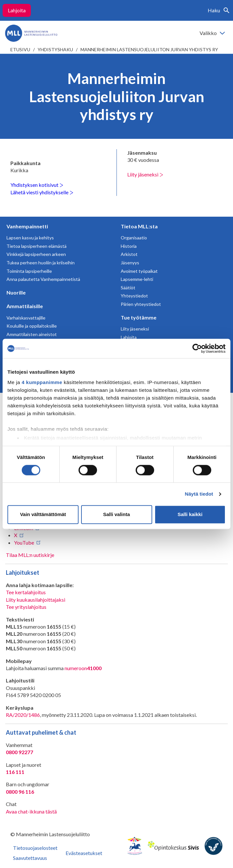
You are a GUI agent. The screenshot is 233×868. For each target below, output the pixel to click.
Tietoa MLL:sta (139, 226)
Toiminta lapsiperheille (29, 271)
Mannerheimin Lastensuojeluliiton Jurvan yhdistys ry (149, 49)
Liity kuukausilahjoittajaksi (36, 600)
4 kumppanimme (42, 382)
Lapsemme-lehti (137, 279)
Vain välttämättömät (43, 515)
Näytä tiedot (199, 494)
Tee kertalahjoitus (26, 592)
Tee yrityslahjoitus (26, 607)
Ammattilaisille (25, 306)
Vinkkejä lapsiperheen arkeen (36, 254)
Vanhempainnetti (27, 226)
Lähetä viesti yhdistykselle (42, 192)
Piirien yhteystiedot (141, 304)
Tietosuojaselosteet (35, 848)
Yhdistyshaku (55, 49)
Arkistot (129, 254)
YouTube (24, 542)
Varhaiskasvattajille (26, 318)
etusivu (20, 49)
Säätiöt (128, 288)
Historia (129, 246)
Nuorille (16, 292)
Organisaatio (134, 238)
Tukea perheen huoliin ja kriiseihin (41, 263)
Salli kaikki (190, 515)
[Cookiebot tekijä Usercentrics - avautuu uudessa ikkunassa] (197, 348)
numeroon (83, 668)
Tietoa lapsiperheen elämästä (37, 246)
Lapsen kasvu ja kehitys (30, 238)
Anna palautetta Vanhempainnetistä (43, 279)
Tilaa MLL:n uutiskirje (30, 555)
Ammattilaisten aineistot (32, 334)
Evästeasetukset (84, 853)
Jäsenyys (130, 263)
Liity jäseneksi (145, 174)
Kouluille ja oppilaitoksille (32, 326)
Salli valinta (117, 515)
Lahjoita (17, 10)
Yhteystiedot (134, 296)
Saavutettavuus (30, 858)
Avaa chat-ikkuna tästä (31, 811)
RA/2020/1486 (23, 715)
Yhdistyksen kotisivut (37, 185)
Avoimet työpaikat (139, 271)
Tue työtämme (139, 317)
